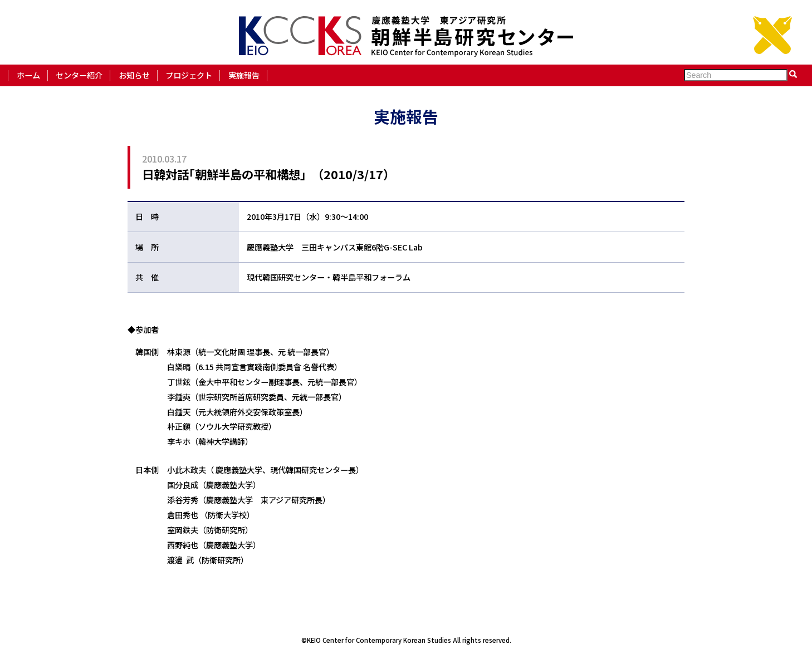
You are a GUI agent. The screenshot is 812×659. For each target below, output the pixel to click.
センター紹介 (79, 75)
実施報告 (244, 75)
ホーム (28, 75)
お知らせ (134, 75)
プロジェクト (189, 75)
